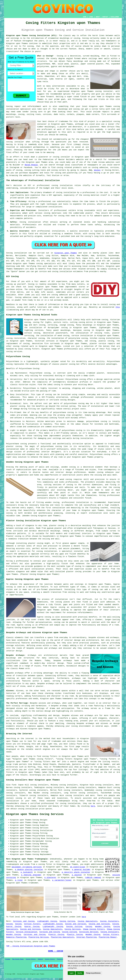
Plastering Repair (108, 937)
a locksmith (27, 872)
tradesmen (33, 883)
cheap (77, 144)
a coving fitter (44, 864)
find (14, 785)
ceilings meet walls (99, 59)
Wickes (97, 170)
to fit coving (26, 46)
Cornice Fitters (32, 924)
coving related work (23, 346)
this (118, 307)
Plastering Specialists (63, 937)
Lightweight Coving (47, 921)
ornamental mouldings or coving (64, 38)
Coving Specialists (88, 921)
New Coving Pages (18, 959)
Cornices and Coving (24, 921)
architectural (13, 718)
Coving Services (73, 929)
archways (76, 678)
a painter (77, 875)
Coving (9, 924)
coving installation (62, 185)
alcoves (106, 696)
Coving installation (17, 253)
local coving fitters (29, 349)
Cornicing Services (89, 932)
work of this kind (67, 129)
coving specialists (46, 264)
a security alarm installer (76, 872)
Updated (40, 959)
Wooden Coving (103, 927)
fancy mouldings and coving (81, 61)
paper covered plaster (92, 64)
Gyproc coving (58, 607)
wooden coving (69, 467)
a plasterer (50, 878)
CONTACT (105, 17)
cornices (47, 114)
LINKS (91, 17)
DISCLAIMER (115, 17)
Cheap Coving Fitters (94, 929)
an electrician (78, 867)
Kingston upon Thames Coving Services (35, 814)
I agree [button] (71, 973)
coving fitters (96, 266)
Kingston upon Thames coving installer (92, 91)
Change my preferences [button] (93, 973)
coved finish (80, 97)
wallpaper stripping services (27, 867)
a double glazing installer (29, 870)
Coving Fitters (111, 935)
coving (56, 502)
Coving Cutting (67, 921)
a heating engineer (31, 875)
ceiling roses (34, 114)
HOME (85, 17)
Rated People (31, 165)
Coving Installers (109, 921)
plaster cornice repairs (102, 344)
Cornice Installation (27, 932)
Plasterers (61, 959)
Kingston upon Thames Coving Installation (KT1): (32, 36)
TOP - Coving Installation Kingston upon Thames (31, 946)
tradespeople (13, 864)
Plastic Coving (56, 935)
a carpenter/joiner (62, 880)
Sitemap (8, 959)
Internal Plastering (86, 937)
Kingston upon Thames (66, 253)
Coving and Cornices (76, 924)
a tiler (19, 880)
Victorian (42, 79)
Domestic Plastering (16, 937)
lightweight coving (109, 328)
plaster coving (14, 446)
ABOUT (98, 17)
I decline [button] (80, 973)
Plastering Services (39, 937)
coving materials (53, 213)
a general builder (81, 870)
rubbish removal (93, 878)
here (93, 806)
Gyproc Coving (14, 927)
